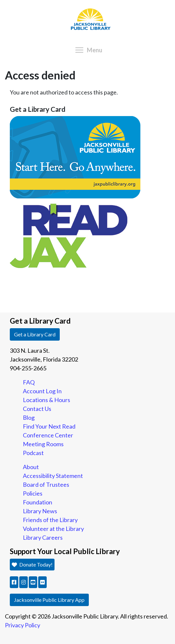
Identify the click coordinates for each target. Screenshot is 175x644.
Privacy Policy (23, 625)
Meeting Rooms (43, 444)
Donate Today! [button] (32, 564)
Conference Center (48, 435)
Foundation (38, 502)
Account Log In (42, 391)
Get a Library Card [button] (35, 334)
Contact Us (37, 409)
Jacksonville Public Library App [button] (49, 600)
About (31, 467)
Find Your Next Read (49, 426)
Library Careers (43, 537)
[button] (14, 582)
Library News (40, 511)
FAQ (29, 382)
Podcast (33, 453)
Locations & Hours (47, 400)
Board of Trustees (46, 484)
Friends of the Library (50, 520)
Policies (33, 493)
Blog (29, 417)
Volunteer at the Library (53, 529)
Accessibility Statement (53, 476)
